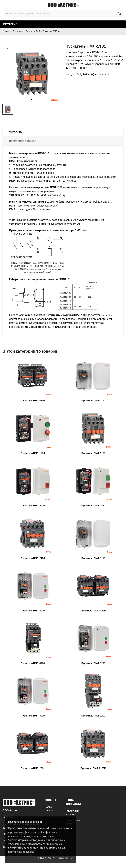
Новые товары (49, 809)
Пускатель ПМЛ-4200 (33, 663)
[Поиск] (63, 13)
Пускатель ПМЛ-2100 (33, 558)
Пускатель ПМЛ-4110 (93, 400)
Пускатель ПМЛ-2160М (93, 768)
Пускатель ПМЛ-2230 (93, 506)
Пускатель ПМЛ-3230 (93, 663)
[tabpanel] (31, 74)
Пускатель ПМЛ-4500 (33, 400)
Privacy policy (47, 858)
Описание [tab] (16, 132)
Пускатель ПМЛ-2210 (33, 506)
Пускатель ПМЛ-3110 (93, 558)
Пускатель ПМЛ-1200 (93, 716)
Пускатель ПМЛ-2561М (93, 611)
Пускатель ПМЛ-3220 (33, 716)
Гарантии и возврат (72, 812)
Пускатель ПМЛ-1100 (93, 453)
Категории (63, 24)
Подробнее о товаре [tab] (23, 141)
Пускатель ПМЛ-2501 (33, 768)
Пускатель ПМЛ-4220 (33, 611)
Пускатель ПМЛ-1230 (33, 453)
